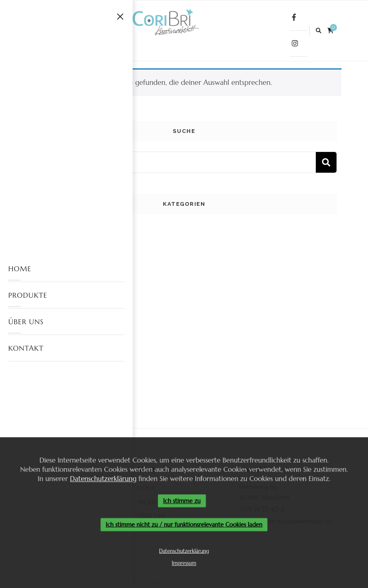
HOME (20, 269)
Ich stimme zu (182, 501)
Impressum (184, 565)
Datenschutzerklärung (101, 478)
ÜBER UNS (26, 322)
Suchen (326, 162)
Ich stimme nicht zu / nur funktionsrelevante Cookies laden (184, 525)
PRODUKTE (28, 295)
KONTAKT (26, 348)
